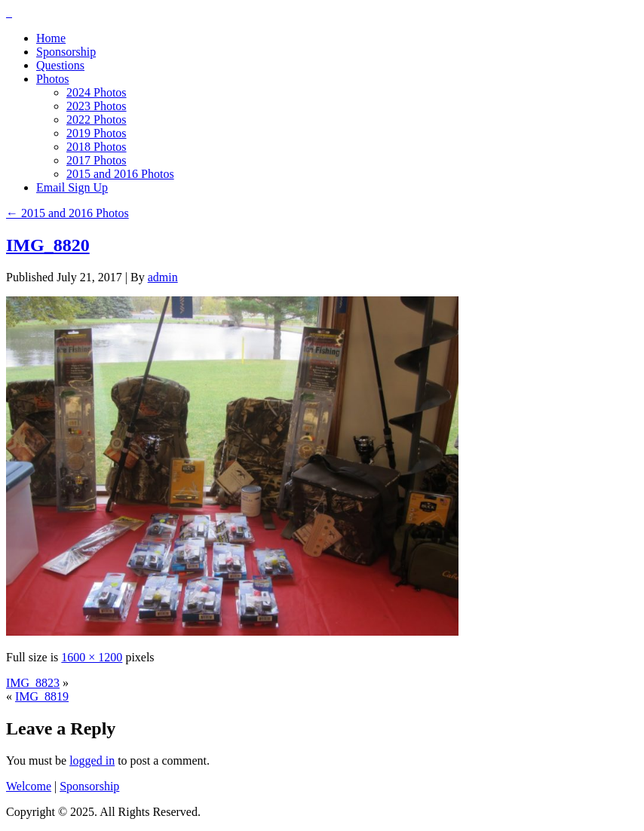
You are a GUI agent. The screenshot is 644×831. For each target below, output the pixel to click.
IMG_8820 (48, 245)
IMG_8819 (42, 696)
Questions (60, 65)
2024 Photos (97, 92)
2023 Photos (97, 106)
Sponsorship (66, 52)
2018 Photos (97, 147)
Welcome (29, 786)
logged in (92, 760)
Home (51, 38)
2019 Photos (97, 133)
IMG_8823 (33, 683)
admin (163, 277)
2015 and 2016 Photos (120, 174)
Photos (53, 79)
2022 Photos (97, 120)
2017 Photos (97, 160)
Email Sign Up (72, 187)
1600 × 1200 (92, 657)
